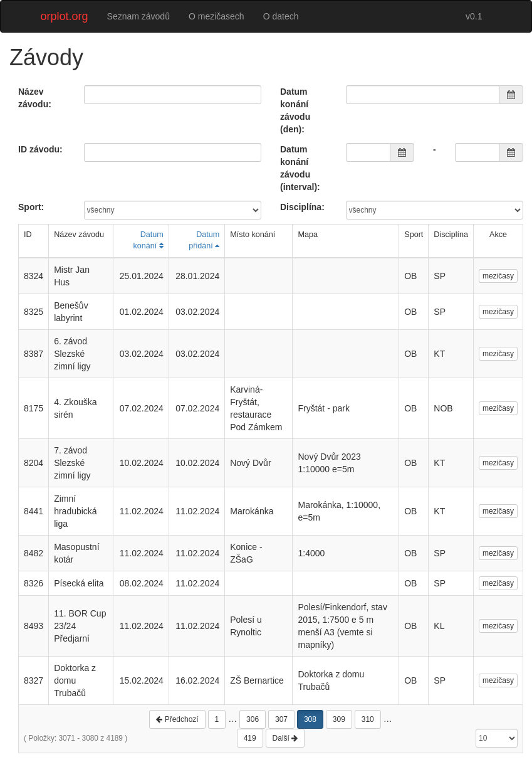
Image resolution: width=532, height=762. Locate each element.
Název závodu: (35, 98)
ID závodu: (40, 149)
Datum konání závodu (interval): (300, 168)
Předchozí (177, 719)
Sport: (31, 207)
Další (285, 738)
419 (250, 738)
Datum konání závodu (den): (295, 110)
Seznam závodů (138, 16)
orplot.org (65, 16)
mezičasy (498, 276)
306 (253, 719)
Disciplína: (302, 207)
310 (368, 719)
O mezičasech (216, 16)
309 (339, 719)
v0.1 (474, 16)
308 (310, 719)
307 (281, 719)
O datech (281, 16)
